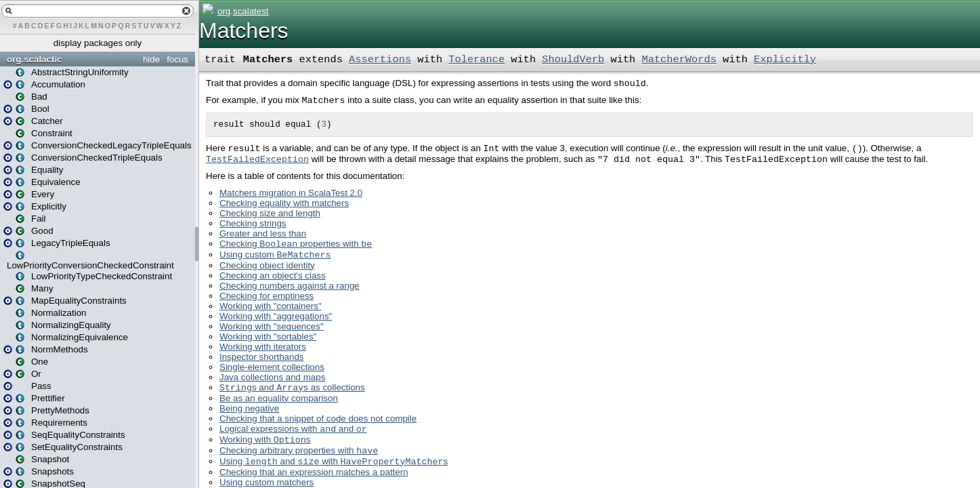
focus (177, 59)
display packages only (98, 43)
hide (151, 59)
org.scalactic (35, 59)
